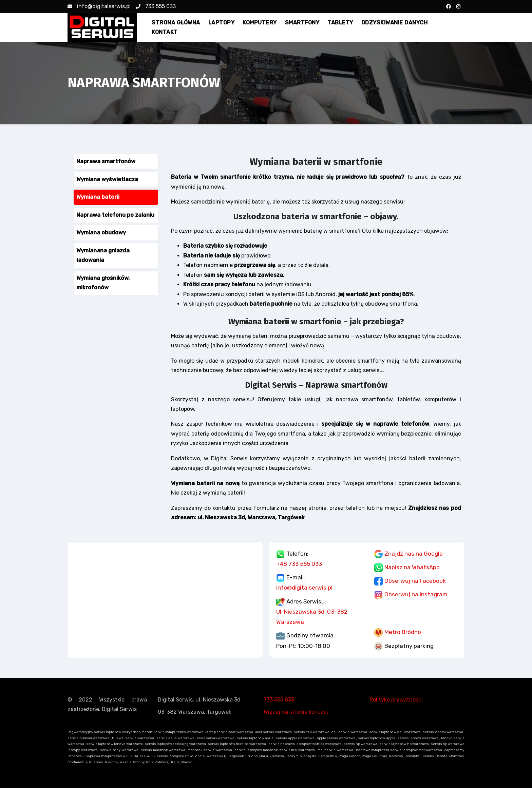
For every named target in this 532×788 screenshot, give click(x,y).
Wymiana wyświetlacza (107, 179)
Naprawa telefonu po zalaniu (115, 215)
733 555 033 (156, 6)
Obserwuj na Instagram (416, 594)
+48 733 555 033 (299, 564)
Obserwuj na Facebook (415, 581)
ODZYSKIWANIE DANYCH (395, 23)
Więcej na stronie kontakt (296, 712)
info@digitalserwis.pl (99, 6)
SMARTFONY (302, 23)
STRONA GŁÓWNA (176, 23)
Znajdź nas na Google (414, 554)
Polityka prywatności (396, 700)
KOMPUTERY (260, 23)
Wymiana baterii (98, 197)
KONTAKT (165, 32)
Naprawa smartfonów (106, 161)
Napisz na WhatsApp (412, 567)
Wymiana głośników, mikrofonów (103, 283)
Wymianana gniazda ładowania (103, 255)
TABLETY (340, 23)
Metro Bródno (403, 632)
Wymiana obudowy (101, 233)
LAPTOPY (222, 23)
